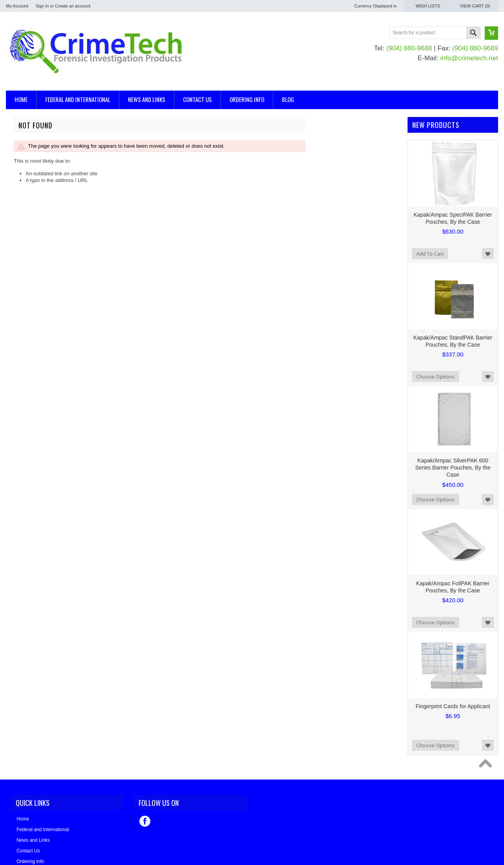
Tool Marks (18, 183)
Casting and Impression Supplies (43, 157)
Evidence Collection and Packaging (46, 163)
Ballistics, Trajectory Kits (33, 143)
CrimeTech (18, 257)
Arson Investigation (28, 136)
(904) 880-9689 (475, 48)
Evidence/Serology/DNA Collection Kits (50, 170)
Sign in (42, 6)
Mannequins (20, 176)
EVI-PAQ (16, 267)
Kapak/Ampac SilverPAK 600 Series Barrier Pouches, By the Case (453, 468)
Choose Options (435, 377)
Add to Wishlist (488, 254)
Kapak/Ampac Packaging (34, 214)
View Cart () (475, 6)
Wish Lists (428, 6)
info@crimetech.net (469, 58)
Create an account (72, 6)
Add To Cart (430, 254)
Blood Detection (24, 150)
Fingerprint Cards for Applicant (453, 706)
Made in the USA (25, 235)
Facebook (145, 821)
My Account (17, 6)
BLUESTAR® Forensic (32, 246)
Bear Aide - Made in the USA (39, 225)
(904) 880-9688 (409, 48)
